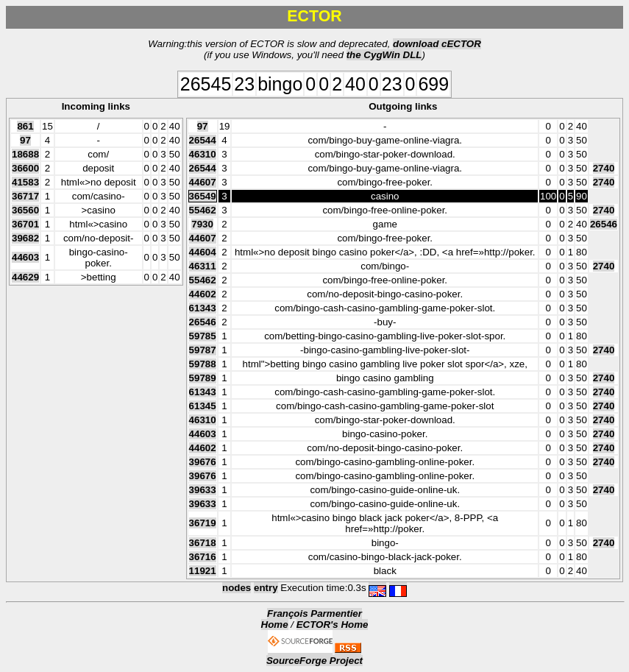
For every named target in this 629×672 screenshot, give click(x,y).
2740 (604, 168)
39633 (203, 490)
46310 (203, 154)
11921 (203, 571)
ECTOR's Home (333, 625)
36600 (25, 168)
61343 (203, 308)
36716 (203, 557)
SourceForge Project (314, 661)
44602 (203, 294)
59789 (203, 378)
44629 (25, 277)
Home (275, 625)
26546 (604, 224)
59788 (203, 364)
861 (25, 126)
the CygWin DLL (384, 55)
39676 (203, 462)
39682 (25, 238)
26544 (203, 140)
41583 (25, 182)
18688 (25, 154)
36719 (203, 523)
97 (25, 140)
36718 (203, 543)
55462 (203, 210)
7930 (202, 224)
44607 (203, 182)
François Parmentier (314, 613)
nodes (237, 588)
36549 (203, 196)
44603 (25, 257)
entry (266, 588)
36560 (25, 210)
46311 (203, 266)
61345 (203, 406)
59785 (203, 336)
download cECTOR (437, 44)
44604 (203, 252)
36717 (25, 196)
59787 (203, 350)
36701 (25, 224)
